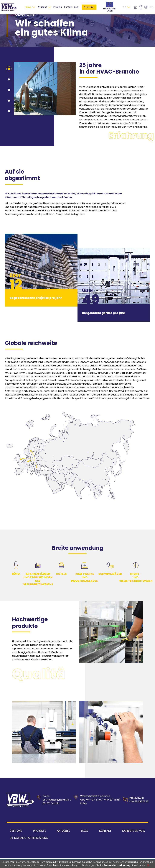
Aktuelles (64, 841)
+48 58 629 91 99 (139, 812)
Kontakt (105, 841)
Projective (89, 12)
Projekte (40, 841)
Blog (76, 12)
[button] (9, 79)
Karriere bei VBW (134, 841)
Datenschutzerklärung (117, 865)
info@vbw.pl (136, 808)
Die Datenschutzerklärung (29, 848)
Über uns (16, 841)
